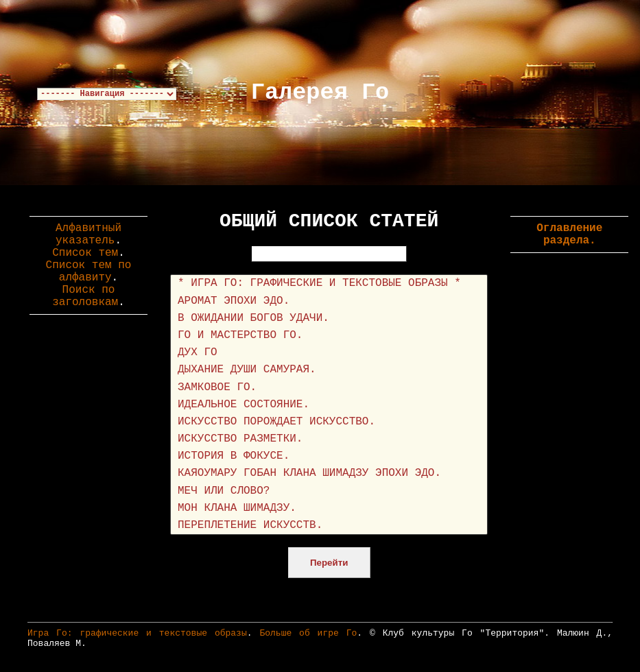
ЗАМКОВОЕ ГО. (329, 388)
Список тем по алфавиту (89, 272)
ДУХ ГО (329, 353)
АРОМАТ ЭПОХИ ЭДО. (329, 301)
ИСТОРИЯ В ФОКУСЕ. (329, 456)
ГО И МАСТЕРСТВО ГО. (329, 336)
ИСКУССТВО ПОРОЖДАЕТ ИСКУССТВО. (329, 422)
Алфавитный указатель (88, 235)
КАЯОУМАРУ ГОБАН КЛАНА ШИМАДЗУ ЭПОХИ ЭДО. (329, 473)
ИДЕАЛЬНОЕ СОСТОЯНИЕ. (329, 405)
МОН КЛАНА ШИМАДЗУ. (329, 508)
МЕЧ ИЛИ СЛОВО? (329, 491)
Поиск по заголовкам (85, 296)
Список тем (85, 253)
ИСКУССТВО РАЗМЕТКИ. (329, 439)
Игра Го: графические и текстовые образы (137, 633)
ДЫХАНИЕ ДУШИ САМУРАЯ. (329, 370)
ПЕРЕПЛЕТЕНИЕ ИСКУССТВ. (329, 526)
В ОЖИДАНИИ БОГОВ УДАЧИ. (329, 319)
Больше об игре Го (308, 633)
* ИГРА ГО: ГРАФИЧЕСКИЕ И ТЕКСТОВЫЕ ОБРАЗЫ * (329, 284)
